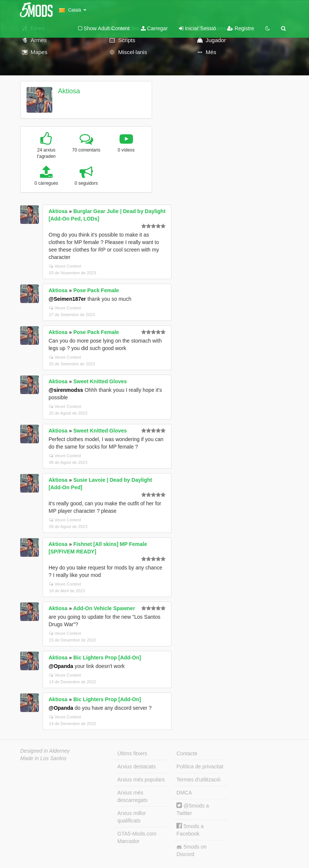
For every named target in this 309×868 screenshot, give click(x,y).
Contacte (187, 753)
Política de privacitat (200, 766)
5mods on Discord (191, 850)
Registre (241, 28)
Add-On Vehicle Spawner (104, 608)
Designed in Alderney (45, 751)
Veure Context (65, 266)
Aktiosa (69, 91)
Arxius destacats (137, 766)
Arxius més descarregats (132, 796)
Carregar (154, 28)
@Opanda (61, 666)
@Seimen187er (67, 299)
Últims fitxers (132, 753)
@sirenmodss (66, 390)
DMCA (184, 793)
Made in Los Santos (43, 758)
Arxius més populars (141, 780)
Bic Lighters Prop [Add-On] (107, 658)
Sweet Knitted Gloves (100, 381)
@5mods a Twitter (193, 809)
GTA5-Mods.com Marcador (137, 837)
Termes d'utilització (198, 780)
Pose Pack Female (96, 290)
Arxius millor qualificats (132, 817)
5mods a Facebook (190, 830)
